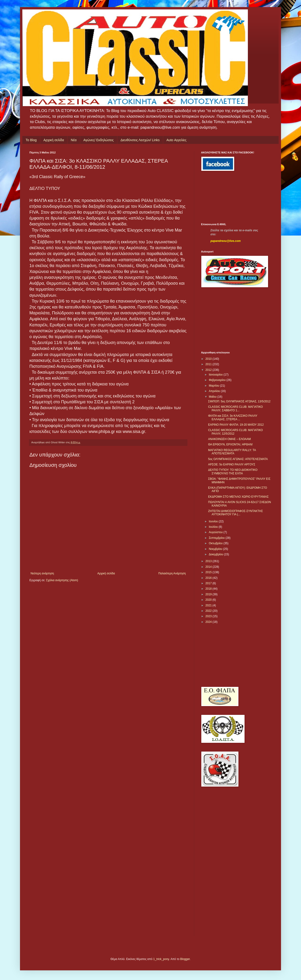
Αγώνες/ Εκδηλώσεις (99, 140)
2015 (209, 572)
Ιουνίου (214, 521)
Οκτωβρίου (216, 543)
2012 (209, 370)
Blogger (185, 959)
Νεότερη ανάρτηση (42, 573)
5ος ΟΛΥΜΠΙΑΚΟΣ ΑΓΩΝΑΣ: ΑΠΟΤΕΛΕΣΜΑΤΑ (238, 459)
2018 (209, 589)
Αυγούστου (216, 532)
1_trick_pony (161, 959)
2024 (209, 622)
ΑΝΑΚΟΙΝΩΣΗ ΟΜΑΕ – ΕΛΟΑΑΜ (230, 439)
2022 (209, 611)
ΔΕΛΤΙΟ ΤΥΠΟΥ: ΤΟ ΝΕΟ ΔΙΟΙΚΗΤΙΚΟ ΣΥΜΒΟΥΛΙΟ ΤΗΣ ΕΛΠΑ (233, 472)
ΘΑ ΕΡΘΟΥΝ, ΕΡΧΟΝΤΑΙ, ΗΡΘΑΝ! (230, 444)
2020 (209, 600)
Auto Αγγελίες (176, 140)
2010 (209, 359)
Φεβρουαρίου (218, 380)
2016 (209, 578)
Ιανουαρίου (216, 375)
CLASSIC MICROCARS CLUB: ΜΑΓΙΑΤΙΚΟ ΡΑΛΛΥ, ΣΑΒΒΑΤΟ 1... (236, 408)
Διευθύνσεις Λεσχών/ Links (140, 140)
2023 (209, 616)
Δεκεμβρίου (216, 554)
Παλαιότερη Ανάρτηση (172, 573)
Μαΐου (213, 397)
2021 (209, 605)
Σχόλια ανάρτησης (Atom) (62, 580)
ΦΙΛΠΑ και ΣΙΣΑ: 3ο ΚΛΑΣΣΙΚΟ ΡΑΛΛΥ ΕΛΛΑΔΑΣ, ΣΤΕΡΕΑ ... (233, 417)
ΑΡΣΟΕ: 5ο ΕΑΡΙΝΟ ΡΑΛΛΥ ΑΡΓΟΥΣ (232, 464)
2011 (209, 364)
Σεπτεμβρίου (217, 538)
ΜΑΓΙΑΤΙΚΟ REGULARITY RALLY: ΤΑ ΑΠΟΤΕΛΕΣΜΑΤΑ (232, 452)
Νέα (74, 140)
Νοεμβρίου (216, 549)
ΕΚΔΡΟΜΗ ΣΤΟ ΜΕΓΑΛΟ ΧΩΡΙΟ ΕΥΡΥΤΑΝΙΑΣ (238, 497)
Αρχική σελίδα (54, 140)
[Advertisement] (222, 197)
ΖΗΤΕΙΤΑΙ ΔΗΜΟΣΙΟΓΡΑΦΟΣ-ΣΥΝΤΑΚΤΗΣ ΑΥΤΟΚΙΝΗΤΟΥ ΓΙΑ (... (236, 513)
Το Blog (31, 140)
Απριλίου (215, 391)
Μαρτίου (214, 386)
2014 (209, 567)
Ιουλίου (214, 527)
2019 (209, 594)
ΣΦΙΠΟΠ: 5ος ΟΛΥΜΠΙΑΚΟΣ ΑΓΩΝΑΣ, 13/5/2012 (239, 401)
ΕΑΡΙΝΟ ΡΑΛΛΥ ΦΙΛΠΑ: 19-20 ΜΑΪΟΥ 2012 (236, 425)
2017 (209, 583)
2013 (209, 561)
